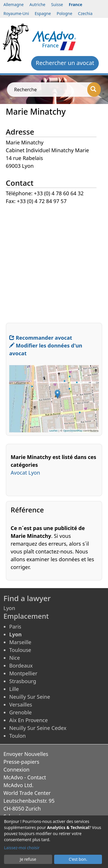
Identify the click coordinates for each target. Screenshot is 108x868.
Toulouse (20, 650)
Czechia (85, 13)
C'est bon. (78, 859)
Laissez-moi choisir (22, 848)
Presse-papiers (21, 762)
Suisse (57, 4)
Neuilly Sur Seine (30, 697)
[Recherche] (94, 90)
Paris (15, 627)
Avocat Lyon (25, 473)
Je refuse (28, 859)
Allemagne (14, 4)
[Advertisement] (54, 260)
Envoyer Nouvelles (26, 754)
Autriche (37, 4)
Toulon (17, 736)
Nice (15, 658)
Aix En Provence (29, 720)
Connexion (17, 770)
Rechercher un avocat (65, 63)
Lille (14, 689)
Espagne (43, 13)
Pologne (65, 13)
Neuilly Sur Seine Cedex (38, 728)
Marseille (20, 642)
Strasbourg (23, 681)
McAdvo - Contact (25, 777)
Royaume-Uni (16, 13)
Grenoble (20, 712)
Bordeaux (21, 666)
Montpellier (23, 673)
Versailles (21, 705)
